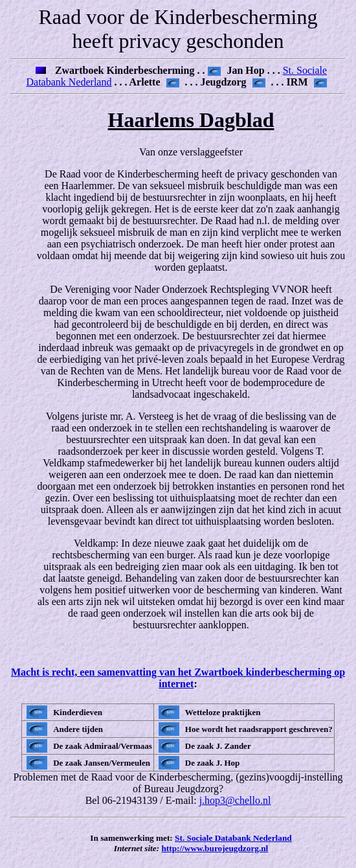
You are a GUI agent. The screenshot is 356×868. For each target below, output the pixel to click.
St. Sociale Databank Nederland (233, 838)
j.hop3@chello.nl (235, 800)
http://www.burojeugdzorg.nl (215, 848)
